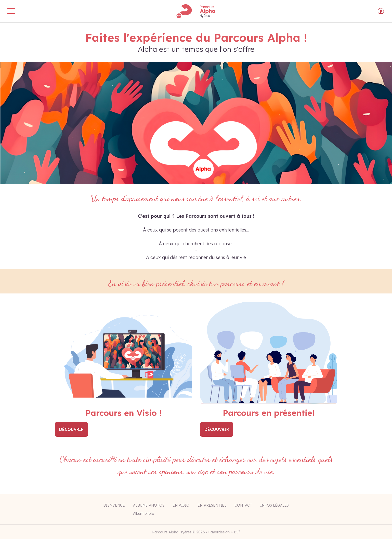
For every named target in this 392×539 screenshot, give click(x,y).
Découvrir (71, 429)
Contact (243, 505)
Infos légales (275, 505)
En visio (181, 505)
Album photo (143, 514)
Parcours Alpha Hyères (172, 532)
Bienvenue (114, 505)
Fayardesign (219, 532)
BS (237, 532)
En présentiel (212, 505)
